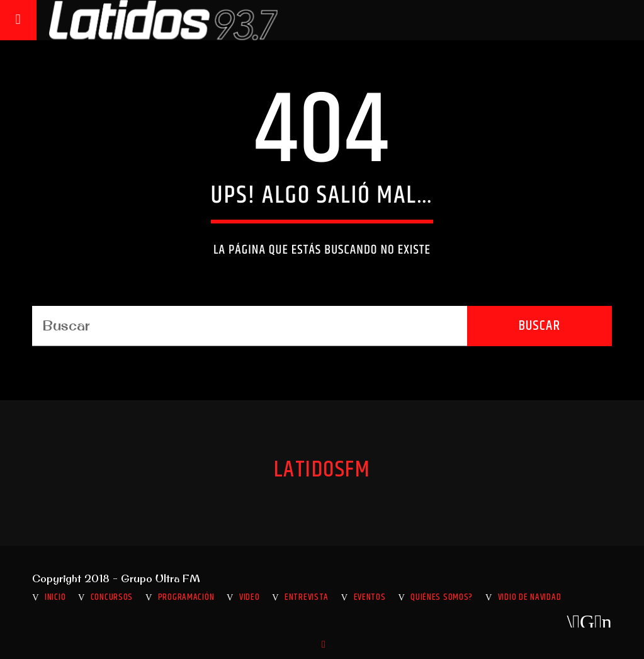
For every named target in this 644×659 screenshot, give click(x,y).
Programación (186, 597)
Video (250, 597)
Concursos (112, 597)
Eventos (370, 597)
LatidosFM (322, 470)
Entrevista (307, 597)
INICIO (55, 597)
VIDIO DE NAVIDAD (530, 597)
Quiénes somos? (442, 597)
